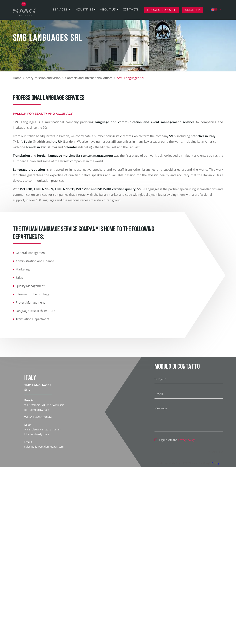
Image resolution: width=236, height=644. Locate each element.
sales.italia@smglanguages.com (44, 447)
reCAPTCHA (215, 452)
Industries (84, 9)
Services (60, 9)
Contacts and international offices (89, 78)
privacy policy (186, 440)
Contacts (131, 9)
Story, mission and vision (43, 78)
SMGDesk (193, 10)
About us (108, 9)
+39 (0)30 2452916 (41, 417)
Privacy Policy (75, 622)
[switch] (15, 614)
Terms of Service (24, 627)
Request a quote (162, 10)
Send (31, 636)
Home (17, 78)
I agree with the (175, 439)
